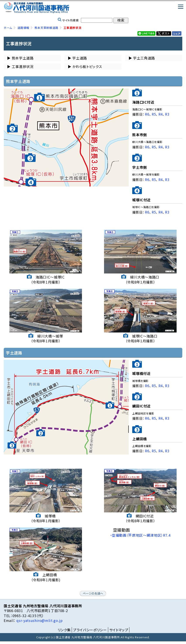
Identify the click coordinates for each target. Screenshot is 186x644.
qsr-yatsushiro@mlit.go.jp (39, 620)
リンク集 (64, 630)
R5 (154, 114)
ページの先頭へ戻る (93, 594)
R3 (167, 114)
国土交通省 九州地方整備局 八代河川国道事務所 (93, 8)
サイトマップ (119, 630)
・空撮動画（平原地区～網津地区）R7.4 (140, 535)
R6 (147, 114)
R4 (161, 114)
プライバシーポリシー (90, 630)
